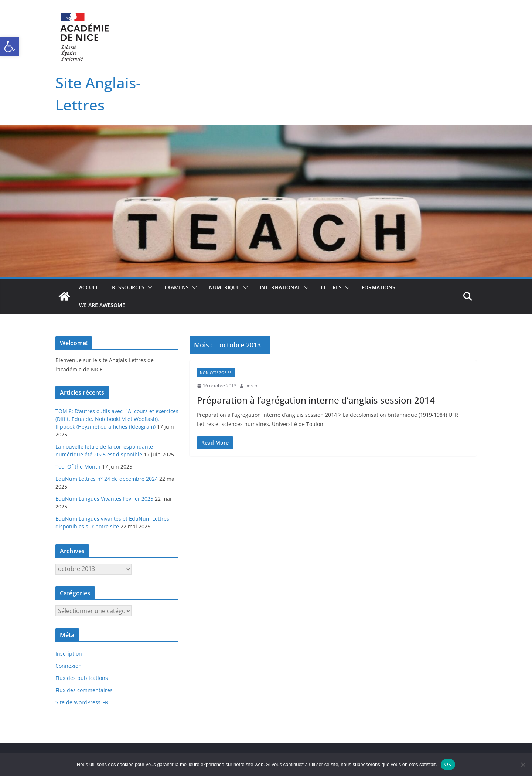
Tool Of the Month (78, 467)
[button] (10, 47)
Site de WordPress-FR (82, 702)
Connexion (69, 666)
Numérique (224, 287)
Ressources (128, 287)
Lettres (331, 287)
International (280, 287)
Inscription (69, 654)
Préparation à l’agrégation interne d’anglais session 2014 (316, 400)
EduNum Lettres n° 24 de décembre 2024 (107, 479)
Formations (378, 287)
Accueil (90, 287)
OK (448, 764)
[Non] (523, 765)
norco (251, 386)
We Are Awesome (102, 305)
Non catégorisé (216, 372)
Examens (177, 287)
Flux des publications (82, 678)
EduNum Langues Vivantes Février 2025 (104, 499)
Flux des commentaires (84, 690)
